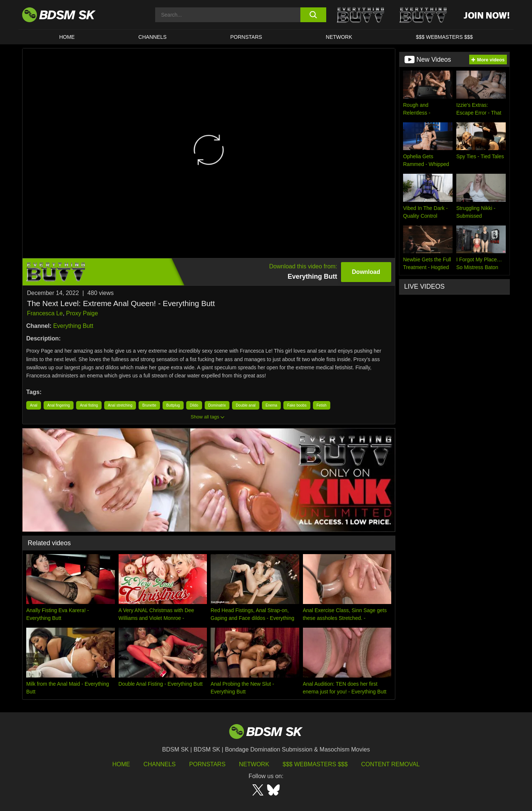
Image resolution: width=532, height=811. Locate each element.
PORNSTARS (246, 37)
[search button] (313, 15)
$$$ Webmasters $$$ (315, 764)
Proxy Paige (82, 313)
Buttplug (173, 405)
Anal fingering (59, 405)
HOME (67, 37)
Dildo (194, 405)
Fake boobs (297, 405)
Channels (159, 764)
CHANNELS (153, 37)
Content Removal (391, 764)
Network (339, 37)
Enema (272, 405)
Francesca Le (45, 313)
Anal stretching (120, 405)
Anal (34, 405)
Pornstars (207, 764)
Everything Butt (73, 326)
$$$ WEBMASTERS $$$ (444, 37)
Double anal (245, 405)
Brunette (149, 405)
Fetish (322, 405)
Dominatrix (217, 405)
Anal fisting (89, 405)
